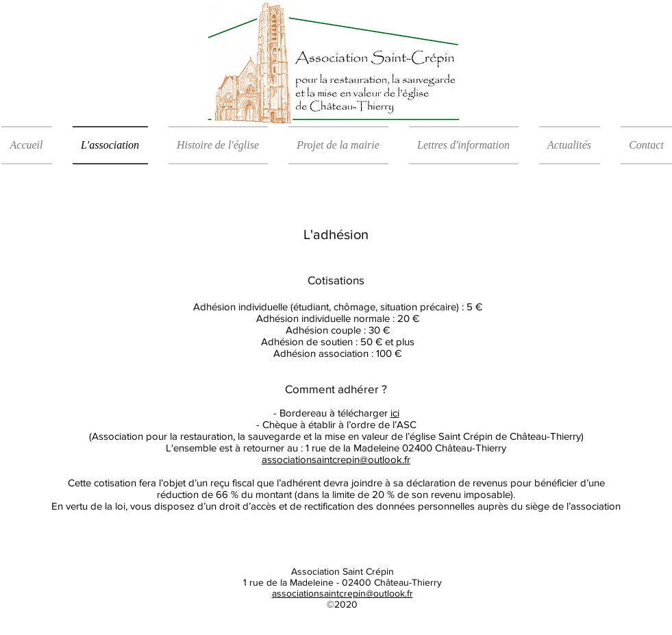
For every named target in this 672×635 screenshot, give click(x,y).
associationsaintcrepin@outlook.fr (343, 593)
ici (395, 413)
